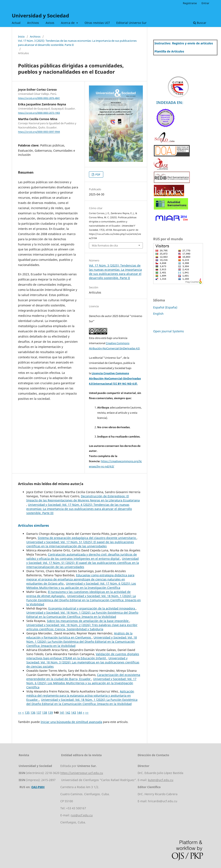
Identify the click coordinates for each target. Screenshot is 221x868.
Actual (16, 23)
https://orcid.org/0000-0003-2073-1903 (39, 113)
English (158, 314)
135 (27, 713)
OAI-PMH (38, 787)
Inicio (21, 37)
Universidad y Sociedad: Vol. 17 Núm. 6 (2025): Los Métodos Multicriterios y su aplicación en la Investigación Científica (81, 586)
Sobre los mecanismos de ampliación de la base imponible (88, 621)
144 (79, 713)
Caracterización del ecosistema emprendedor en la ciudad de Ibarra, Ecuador (83, 677)
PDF (98, 174)
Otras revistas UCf (97, 23)
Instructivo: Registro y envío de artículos (184, 43)
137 (39, 713)
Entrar (205, 3)
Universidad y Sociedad (40, 15)
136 (33, 713)
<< (20, 713)
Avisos (50, 23)
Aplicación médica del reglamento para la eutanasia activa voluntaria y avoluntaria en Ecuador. (80, 695)
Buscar (200, 23)
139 (50, 713)
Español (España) (165, 307)
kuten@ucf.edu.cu (161, 780)
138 (45, 713)
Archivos (33, 23)
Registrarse (190, 3)
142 (68, 713)
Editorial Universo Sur (131, 23)
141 (62, 713)
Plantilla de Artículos (169, 51)
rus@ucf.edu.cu (82, 815)
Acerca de (68, 23)
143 (74, 713)
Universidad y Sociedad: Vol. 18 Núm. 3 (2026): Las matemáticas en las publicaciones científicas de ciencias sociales (83, 662)
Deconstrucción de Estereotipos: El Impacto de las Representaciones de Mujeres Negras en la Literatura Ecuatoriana (83, 498)
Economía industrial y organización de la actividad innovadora (92, 608)
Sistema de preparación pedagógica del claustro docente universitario (87, 538)
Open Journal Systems (169, 331)
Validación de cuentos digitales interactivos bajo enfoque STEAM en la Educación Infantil (83, 656)
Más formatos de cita (105, 245)
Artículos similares (33, 525)
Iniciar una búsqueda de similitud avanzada (71, 722)
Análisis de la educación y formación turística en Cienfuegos (79, 635)
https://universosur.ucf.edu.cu (82, 773)
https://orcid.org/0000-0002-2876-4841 (39, 98)
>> (87, 713)
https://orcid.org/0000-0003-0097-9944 (39, 132)
